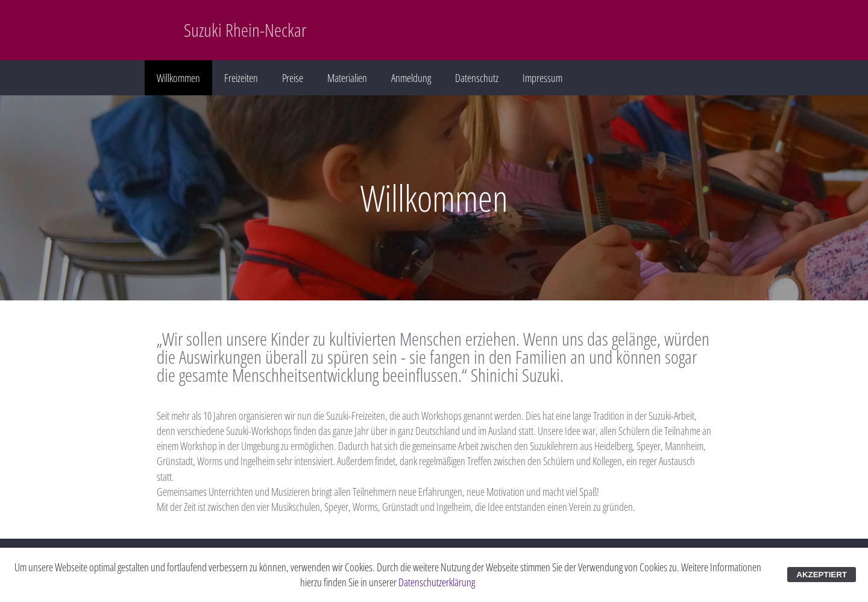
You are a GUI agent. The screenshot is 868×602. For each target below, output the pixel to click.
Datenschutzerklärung (437, 582)
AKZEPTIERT (822, 575)
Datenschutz (477, 78)
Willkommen (178, 78)
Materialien (347, 78)
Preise (293, 78)
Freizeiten (241, 78)
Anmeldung (411, 78)
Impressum (542, 78)
